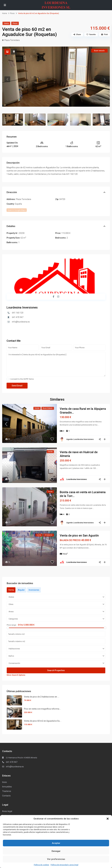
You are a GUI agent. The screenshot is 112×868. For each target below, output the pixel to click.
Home (5, 13)
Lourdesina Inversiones (22, 307)
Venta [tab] (11, 590)
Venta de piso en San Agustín (79, 535)
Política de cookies (41, 865)
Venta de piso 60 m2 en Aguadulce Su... (43, 721)
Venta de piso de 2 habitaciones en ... (42, 697)
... (99, 425)
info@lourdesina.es (21, 322)
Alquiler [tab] (21, 590)
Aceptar (56, 843)
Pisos (12, 13)
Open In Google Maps (17, 210)
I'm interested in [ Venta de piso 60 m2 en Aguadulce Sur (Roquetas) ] (56, 364)
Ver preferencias (56, 859)
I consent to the (22, 379)
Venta (6, 23)
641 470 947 (18, 317)
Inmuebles (7, 787)
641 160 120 (18, 313)
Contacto (6, 796)
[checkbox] (8, 379)
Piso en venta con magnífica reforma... (42, 709)
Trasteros (7, 791)
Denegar (56, 851)
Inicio (5, 782)
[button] (108, 819)
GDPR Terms (29, 379)
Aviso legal (7, 811)
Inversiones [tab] (34, 590)
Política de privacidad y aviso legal (64, 865)
